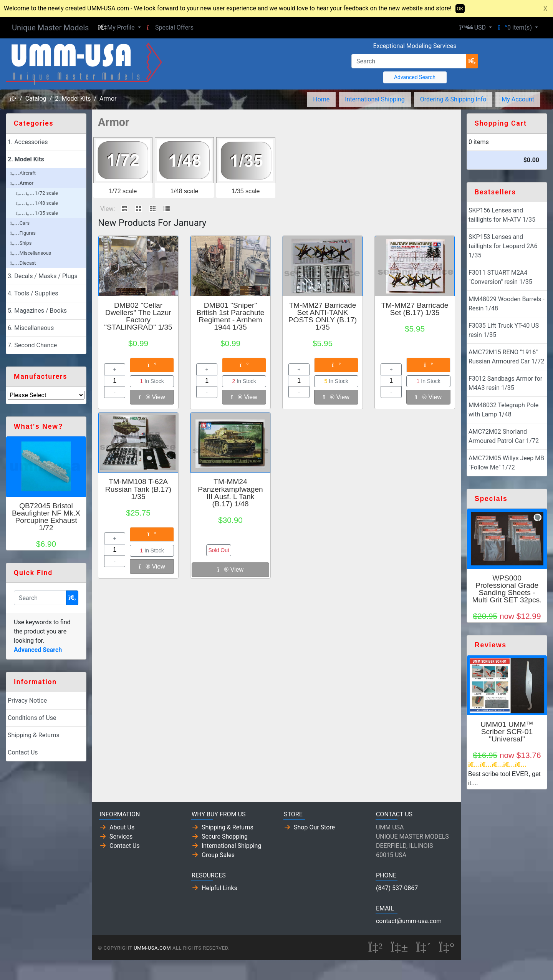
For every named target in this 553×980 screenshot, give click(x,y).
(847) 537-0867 (397, 888)
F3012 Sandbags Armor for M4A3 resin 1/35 (505, 383)
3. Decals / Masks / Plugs (43, 276)
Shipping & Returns (34, 735)
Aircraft (23, 173)
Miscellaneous (31, 253)
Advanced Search (415, 77)
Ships (21, 243)
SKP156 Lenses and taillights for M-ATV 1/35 (502, 215)
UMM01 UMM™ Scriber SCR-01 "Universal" (507, 732)
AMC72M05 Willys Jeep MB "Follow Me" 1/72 (506, 463)
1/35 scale (246, 191)
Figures (23, 233)
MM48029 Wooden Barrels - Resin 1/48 (507, 304)
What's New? (38, 426)
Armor (108, 99)
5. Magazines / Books (37, 311)
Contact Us (23, 752)
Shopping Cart (501, 123)
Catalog (36, 99)
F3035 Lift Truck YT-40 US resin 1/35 (504, 330)
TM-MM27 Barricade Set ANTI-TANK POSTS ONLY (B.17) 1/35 (323, 316)
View (152, 397)
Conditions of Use (32, 718)
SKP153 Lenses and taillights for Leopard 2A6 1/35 (503, 246)
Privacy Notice (27, 701)
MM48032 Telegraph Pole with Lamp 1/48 (503, 410)
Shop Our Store (314, 827)
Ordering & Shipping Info (453, 99)
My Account (518, 99)
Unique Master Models (50, 28)
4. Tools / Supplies (33, 293)
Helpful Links (219, 888)
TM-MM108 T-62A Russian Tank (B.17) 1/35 (138, 489)
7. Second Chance (32, 345)
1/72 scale (123, 191)
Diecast (23, 263)
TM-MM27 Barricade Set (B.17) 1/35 (415, 309)
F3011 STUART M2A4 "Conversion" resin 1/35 (500, 277)
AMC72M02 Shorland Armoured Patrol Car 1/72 (504, 436)
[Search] (409, 61)
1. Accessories (28, 142)
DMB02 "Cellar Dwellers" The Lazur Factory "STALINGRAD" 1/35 (138, 316)
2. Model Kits (73, 99)
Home (321, 99)
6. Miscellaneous (31, 328)
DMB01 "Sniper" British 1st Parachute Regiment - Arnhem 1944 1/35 (230, 316)
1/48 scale (185, 191)
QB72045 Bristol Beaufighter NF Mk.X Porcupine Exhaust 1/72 (46, 517)
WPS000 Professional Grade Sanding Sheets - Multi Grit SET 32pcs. (507, 589)
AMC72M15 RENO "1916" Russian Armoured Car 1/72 (506, 357)
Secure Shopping (225, 837)
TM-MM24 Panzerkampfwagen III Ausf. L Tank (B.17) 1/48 (230, 493)
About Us (122, 827)
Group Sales (218, 855)
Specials (491, 499)
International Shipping (375, 99)
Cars (20, 223)
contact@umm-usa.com (409, 921)
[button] (119, 28)
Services (121, 837)
